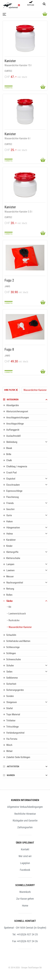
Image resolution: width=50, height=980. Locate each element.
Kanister (10, 61)
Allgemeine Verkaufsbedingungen (25, 807)
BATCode (31, 4)
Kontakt (25, 849)
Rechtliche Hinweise (25, 814)
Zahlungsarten (25, 827)
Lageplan (25, 863)
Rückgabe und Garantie (25, 821)
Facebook (25, 870)
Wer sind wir (25, 856)
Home (25, 906)
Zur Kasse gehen (25, 899)
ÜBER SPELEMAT (25, 843)
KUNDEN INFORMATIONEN (25, 800)
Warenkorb (25, 892)
